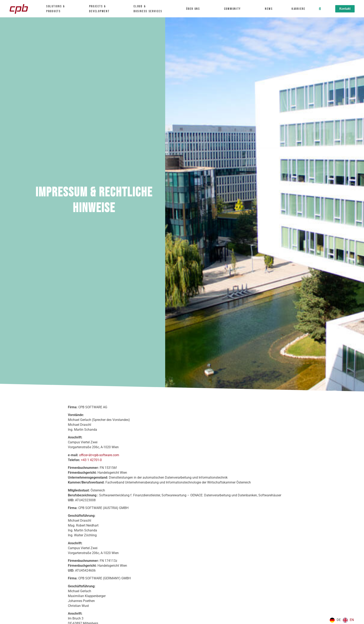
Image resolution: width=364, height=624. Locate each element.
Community (235, 9)
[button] (320, 9)
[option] (348, 620)
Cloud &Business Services (150, 9)
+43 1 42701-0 (91, 460)
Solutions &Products (58, 9)
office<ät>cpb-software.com (99, 455)
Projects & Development (101, 9)
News (269, 9)
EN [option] (352, 620)
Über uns (195, 9)
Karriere (300, 9)
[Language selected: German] (343, 620)
